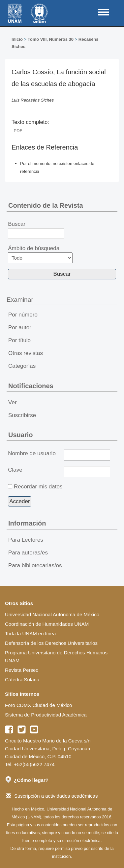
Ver (13, 402)
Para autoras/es (28, 553)
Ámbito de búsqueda (40, 254)
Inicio (17, 39)
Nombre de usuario (32, 453)
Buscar (36, 230)
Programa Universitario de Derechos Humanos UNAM (56, 657)
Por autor (20, 328)
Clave (15, 470)
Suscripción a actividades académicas (52, 796)
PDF (18, 131)
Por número (23, 315)
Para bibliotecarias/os (35, 565)
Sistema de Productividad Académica (46, 715)
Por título (19, 340)
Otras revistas (26, 353)
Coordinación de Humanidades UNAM (47, 624)
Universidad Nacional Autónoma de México (52, 614)
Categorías (22, 366)
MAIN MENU (104, 12)
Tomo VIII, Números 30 (51, 39)
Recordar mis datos (38, 487)
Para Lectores (26, 540)
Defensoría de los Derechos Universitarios (51, 643)
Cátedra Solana (22, 680)
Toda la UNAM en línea (30, 633)
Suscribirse (22, 415)
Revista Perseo (22, 670)
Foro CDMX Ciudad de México (38, 705)
